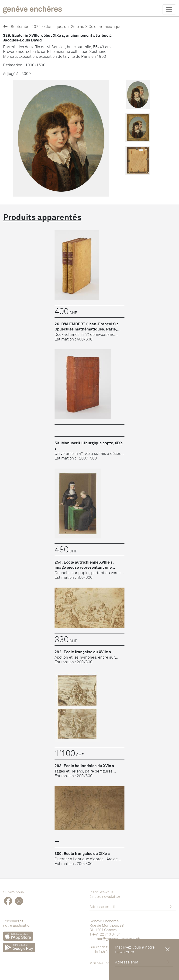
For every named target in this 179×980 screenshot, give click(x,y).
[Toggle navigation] (169, 9)
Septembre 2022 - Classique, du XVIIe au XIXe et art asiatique (62, 26)
